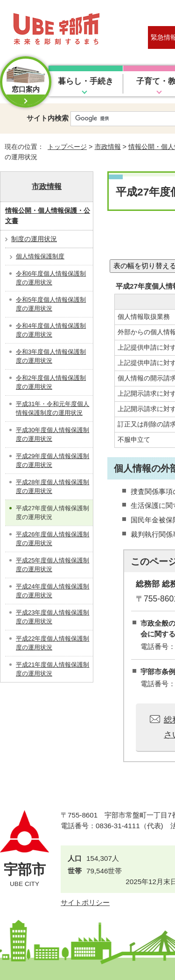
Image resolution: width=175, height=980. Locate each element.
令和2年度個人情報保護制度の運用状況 (51, 382)
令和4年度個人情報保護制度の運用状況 (51, 330)
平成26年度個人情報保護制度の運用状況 (52, 539)
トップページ (67, 147)
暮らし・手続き (86, 81)
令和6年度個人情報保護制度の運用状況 (51, 278)
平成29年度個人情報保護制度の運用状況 (52, 461)
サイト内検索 (48, 118)
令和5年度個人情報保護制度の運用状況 (51, 304)
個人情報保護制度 (40, 256)
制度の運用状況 (34, 239)
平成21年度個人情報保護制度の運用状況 (52, 669)
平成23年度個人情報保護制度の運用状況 (52, 617)
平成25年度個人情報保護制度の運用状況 (52, 565)
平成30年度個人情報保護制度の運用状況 (52, 435)
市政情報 (108, 147)
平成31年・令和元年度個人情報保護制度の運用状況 (52, 409)
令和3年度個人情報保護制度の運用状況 (51, 356)
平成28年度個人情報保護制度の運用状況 (52, 487)
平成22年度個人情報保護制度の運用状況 (52, 643)
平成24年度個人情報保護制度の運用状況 (52, 591)
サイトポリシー (85, 902)
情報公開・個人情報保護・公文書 (48, 216)
